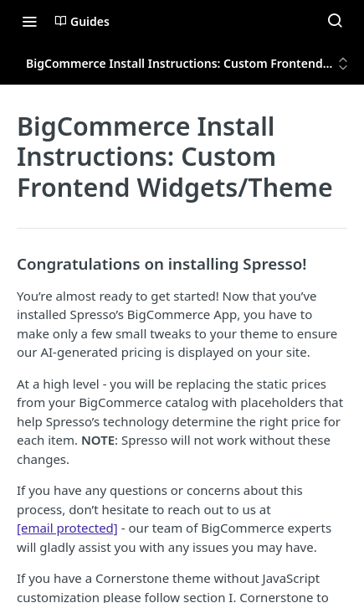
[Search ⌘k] (335, 21)
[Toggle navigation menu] (29, 21)
